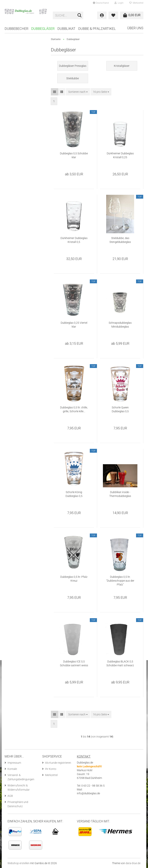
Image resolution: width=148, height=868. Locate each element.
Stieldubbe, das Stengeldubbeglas (120, 240)
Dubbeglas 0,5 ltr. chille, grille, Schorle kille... (74, 409)
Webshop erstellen (18, 863)
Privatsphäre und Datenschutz (18, 804)
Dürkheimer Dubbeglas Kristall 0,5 (74, 240)
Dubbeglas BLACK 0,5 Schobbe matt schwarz (120, 663)
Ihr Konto (51, 769)
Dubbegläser (43, 29)
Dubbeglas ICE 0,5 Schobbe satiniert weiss (74, 663)
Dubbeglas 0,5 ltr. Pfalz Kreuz (74, 579)
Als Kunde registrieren (58, 763)
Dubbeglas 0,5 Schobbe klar (74, 155)
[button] (101, 3)
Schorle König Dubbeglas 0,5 (74, 494)
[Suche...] (80, 16)
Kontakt (12, 769)
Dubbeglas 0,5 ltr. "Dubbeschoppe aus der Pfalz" (120, 581)
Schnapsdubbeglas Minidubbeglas (120, 325)
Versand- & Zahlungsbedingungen (21, 777)
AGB (10, 796)
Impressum (14, 763)
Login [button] (119, 3)
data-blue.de (133, 863)
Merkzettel (136, 3)
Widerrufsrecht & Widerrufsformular (19, 788)
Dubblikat (66, 29)
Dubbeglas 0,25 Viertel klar (74, 325)
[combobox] (78, 92)
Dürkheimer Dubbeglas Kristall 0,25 (120, 155)
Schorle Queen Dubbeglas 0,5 (120, 409)
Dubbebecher (16, 29)
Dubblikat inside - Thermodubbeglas (120, 494)
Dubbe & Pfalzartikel (97, 29)
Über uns (135, 28)
